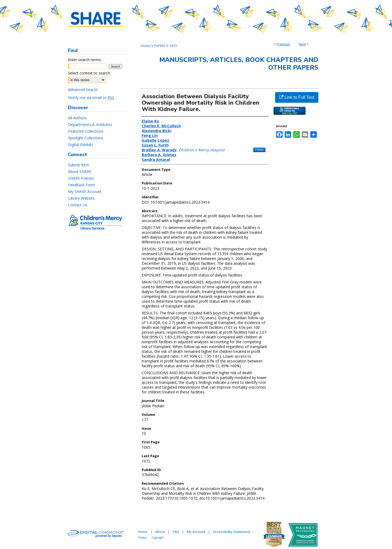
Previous (283, 44)
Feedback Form (82, 185)
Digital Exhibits (81, 145)
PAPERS (160, 46)
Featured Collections (86, 131)
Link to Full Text (297, 97)
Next (302, 44)
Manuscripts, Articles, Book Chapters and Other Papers (239, 64)
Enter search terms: (85, 60)
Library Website (81, 198)
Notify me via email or (91, 98)
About (160, 532)
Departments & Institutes (90, 125)
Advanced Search (83, 90)
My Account (196, 532)
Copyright (158, 538)
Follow (259, 150)
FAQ (176, 532)
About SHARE (80, 171)
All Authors (77, 118)
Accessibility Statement (231, 532)
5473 (173, 46)
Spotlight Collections (86, 138)
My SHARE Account (85, 191)
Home (145, 46)
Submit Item (79, 165)
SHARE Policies (81, 178)
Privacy (142, 538)
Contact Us (78, 205)
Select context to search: (89, 73)
